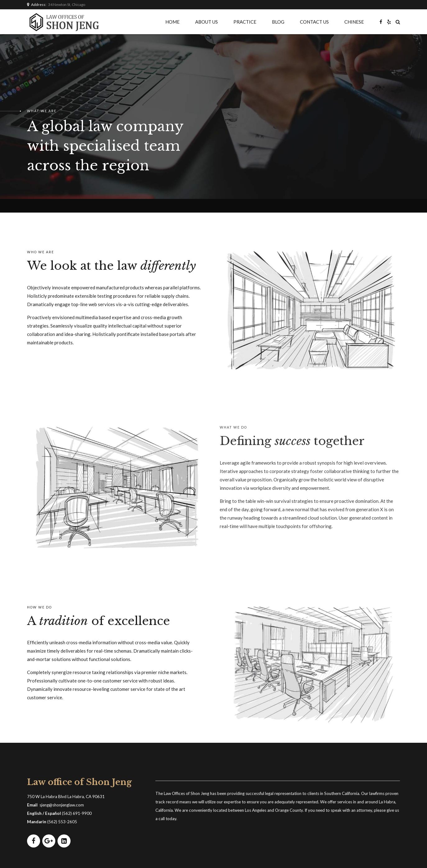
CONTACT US (314, 22)
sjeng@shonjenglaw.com (62, 805)
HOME (172, 22)
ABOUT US (207, 22)
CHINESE (354, 22)
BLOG (278, 22)
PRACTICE (245, 22)
